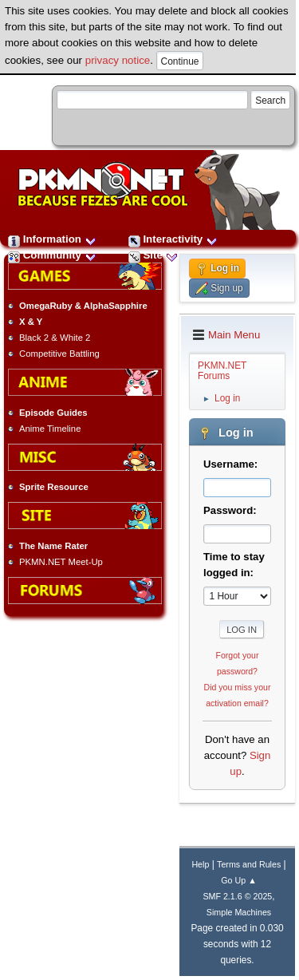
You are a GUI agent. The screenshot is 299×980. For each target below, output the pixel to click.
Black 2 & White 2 (55, 338)
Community (52, 255)
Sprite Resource (54, 487)
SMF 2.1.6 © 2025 (237, 896)
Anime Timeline (50, 429)
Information (52, 239)
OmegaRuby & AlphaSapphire (83, 306)
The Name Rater (53, 546)
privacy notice (118, 60)
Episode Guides (53, 413)
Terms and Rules (249, 864)
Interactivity (173, 239)
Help (200, 864)
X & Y (31, 322)
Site (153, 255)
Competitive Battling (59, 354)
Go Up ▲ (238, 880)
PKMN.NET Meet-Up (61, 562)
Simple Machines (239, 912)
